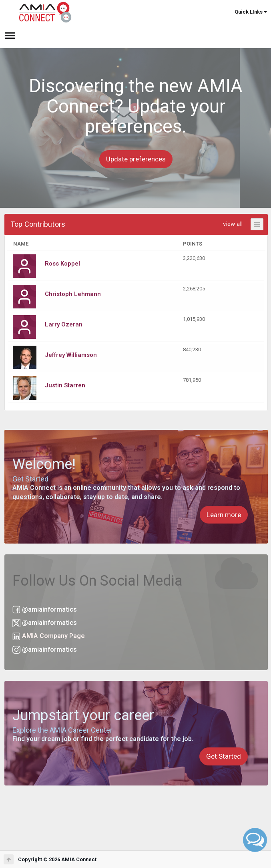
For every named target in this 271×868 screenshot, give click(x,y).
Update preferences (136, 159)
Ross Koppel (62, 264)
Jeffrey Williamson (71, 355)
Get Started (224, 756)
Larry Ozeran (64, 324)
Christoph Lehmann (73, 294)
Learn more (224, 515)
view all (233, 224)
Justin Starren (65, 385)
